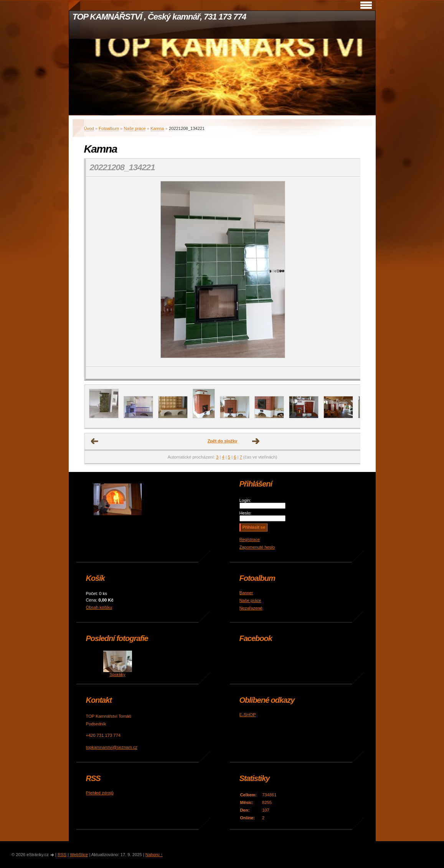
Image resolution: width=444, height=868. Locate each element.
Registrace (250, 539)
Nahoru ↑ (154, 855)
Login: (245, 500)
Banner (246, 593)
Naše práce (135, 128)
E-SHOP (248, 715)
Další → (256, 441)
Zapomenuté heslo (257, 547)
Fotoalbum (109, 128)
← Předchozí (95, 441)
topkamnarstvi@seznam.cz (112, 747)
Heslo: (246, 513)
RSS (62, 855)
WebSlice (79, 855)
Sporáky (117, 674)
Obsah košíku (99, 607)
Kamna (157, 128)
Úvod (89, 128)
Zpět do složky (223, 441)
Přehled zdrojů (100, 793)
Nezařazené (251, 608)
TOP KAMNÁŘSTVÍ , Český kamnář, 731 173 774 (159, 17)
